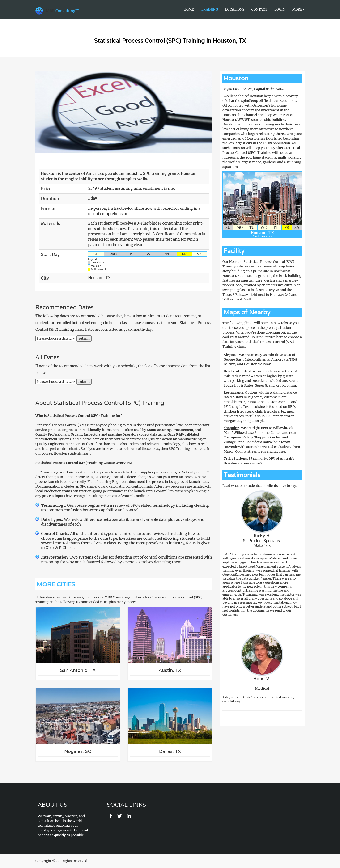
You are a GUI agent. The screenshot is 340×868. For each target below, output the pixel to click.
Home (189, 9)
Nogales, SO (78, 751)
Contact (259, 9)
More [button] (298, 9)
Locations (235, 9)
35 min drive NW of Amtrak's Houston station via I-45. (259, 461)
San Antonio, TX (78, 670)
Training (209, 9)
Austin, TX (170, 670)
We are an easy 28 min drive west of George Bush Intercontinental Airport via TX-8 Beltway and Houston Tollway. (260, 359)
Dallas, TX (170, 751)
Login (280, 9)
